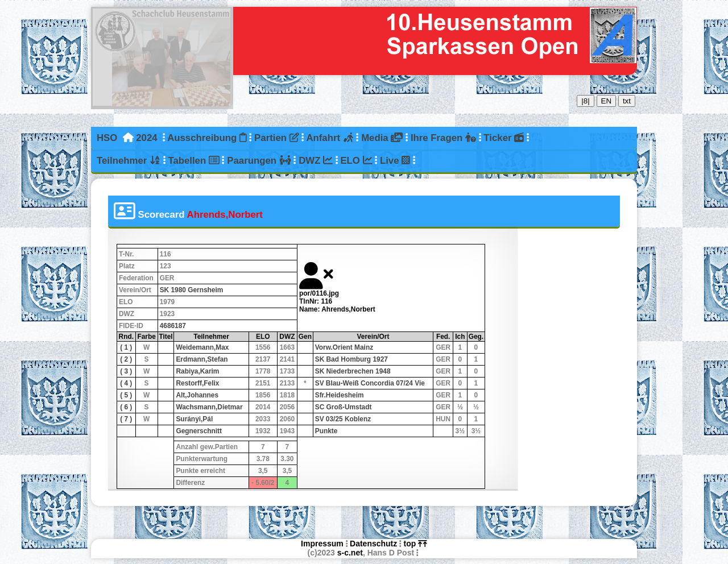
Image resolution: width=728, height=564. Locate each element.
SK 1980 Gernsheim (192, 290)
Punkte (326, 431)
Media (382, 138)
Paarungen (259, 161)
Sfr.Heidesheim (340, 395)
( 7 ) (126, 419)
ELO (356, 161)
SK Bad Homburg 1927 (351, 359)
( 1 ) (126, 347)
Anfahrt (330, 138)
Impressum (322, 544)
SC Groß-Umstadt (344, 407)
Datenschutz (373, 544)
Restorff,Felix (197, 383)
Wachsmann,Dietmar (209, 407)
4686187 (173, 326)
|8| (585, 101)
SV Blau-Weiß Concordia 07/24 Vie (370, 383)
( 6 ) (126, 407)
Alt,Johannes (197, 395)
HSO (107, 138)
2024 (146, 138)
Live (395, 161)
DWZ (316, 161)
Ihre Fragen (443, 138)
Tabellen (193, 161)
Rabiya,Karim (197, 371)
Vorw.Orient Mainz (344, 347)
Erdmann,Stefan (202, 359)
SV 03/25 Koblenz (343, 419)
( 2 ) (126, 359)
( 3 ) (126, 371)
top (415, 544)
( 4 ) (126, 383)
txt (627, 101)
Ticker (504, 138)
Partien (276, 138)
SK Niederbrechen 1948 (353, 371)
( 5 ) (126, 395)
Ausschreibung (207, 138)
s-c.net (350, 553)
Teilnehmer (129, 161)
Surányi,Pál (194, 419)
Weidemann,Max (202, 347)
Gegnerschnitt (199, 431)
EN (607, 101)
